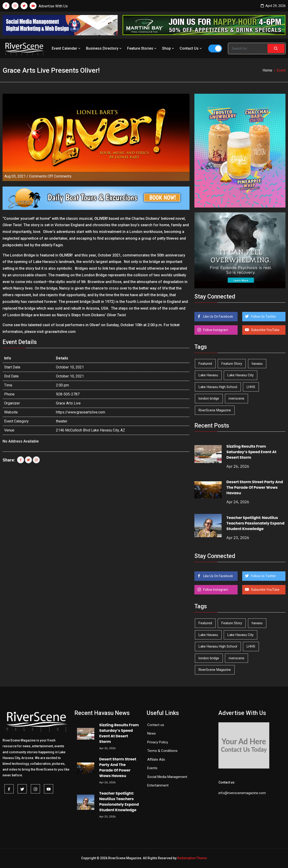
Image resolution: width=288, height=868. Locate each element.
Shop (169, 48)
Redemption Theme (192, 858)
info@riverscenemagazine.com (242, 793)
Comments (50, 176)
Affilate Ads (156, 759)
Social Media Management (167, 777)
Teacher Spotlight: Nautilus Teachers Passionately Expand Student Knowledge (256, 523)
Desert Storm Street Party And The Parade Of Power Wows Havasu (255, 487)
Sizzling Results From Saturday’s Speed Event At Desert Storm (251, 452)
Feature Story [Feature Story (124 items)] (232, 364)
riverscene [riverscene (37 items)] (236, 398)
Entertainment (158, 785)
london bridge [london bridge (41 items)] (209, 398)
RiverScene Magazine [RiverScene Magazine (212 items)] (215, 410)
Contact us (156, 725)
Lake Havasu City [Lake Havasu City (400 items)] (241, 375)
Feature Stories (142, 48)
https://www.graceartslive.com (81, 412)
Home (267, 70)
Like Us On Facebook (218, 316)
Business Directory (104, 48)
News (152, 733)
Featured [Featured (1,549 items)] (205, 364)
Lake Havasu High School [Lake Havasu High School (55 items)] (218, 387)
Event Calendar (67, 48)
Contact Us (191, 48)
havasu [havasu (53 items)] (257, 364)
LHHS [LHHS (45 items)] (251, 387)
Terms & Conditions (162, 751)
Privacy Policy (158, 742)
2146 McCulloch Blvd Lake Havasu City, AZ (90, 430)
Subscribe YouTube (265, 330)
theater (62, 421)
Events (152, 768)
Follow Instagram (215, 330)
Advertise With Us (53, 6)
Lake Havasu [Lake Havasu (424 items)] (208, 375)
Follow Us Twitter (263, 316)
